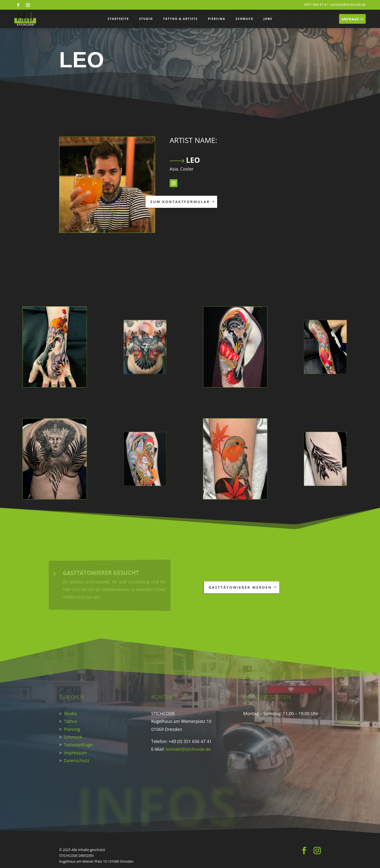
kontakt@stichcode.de (348, 4)
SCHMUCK (244, 19)
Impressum (75, 753)
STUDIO (146, 19)
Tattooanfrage (78, 745)
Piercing (72, 729)
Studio (71, 713)
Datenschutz (77, 760)
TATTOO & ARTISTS (180, 19)
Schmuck (73, 737)
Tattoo (71, 721)
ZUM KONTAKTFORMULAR (180, 202)
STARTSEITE (118, 19)
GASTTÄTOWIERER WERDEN (240, 587)
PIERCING (217, 19)
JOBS (268, 19)
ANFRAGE (350, 19)
